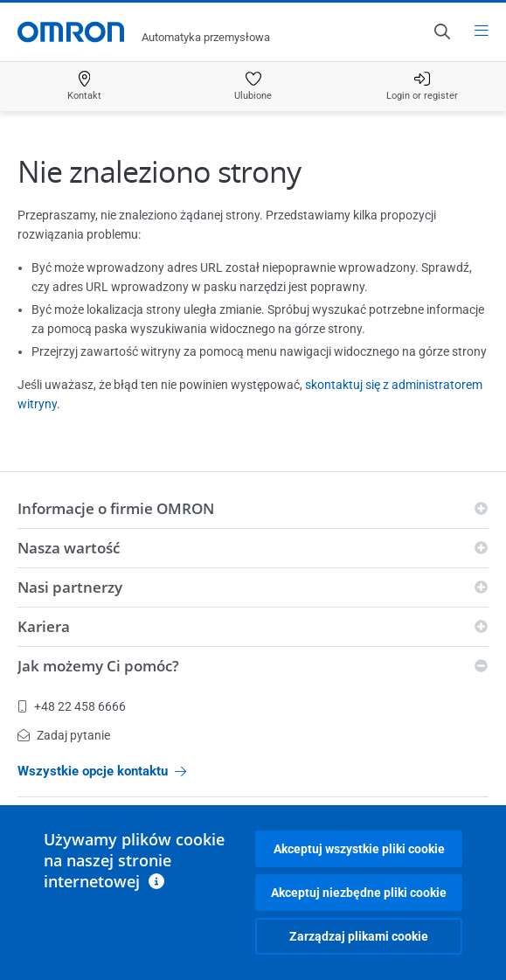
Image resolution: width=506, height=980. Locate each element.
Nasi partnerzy (70, 587)
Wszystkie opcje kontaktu (102, 771)
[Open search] (441, 31)
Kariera (44, 626)
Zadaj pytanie (64, 735)
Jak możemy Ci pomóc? (98, 666)
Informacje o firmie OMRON (116, 508)
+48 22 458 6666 (72, 706)
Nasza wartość (69, 548)
